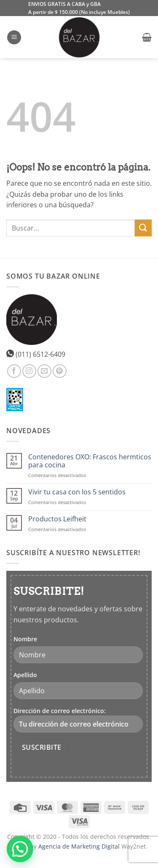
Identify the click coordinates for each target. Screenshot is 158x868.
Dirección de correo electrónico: (78, 720)
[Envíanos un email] (44, 371)
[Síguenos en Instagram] (29, 371)
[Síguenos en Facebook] (14, 371)
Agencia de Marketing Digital (79, 846)
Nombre (25, 639)
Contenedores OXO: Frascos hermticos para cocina (90, 461)
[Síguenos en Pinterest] (60, 371)
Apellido (25, 675)
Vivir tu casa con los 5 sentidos (77, 492)
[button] (14, 37)
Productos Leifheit (57, 519)
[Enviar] (143, 228)
